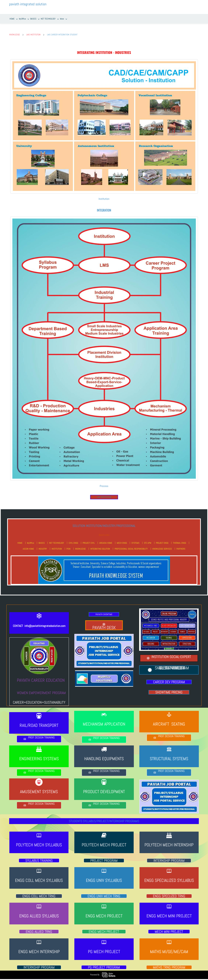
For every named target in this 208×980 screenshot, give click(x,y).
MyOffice (30, 540)
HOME (20, 540)
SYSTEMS (135, 540)
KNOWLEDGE (15, 31)
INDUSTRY (43, 546)
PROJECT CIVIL (89, 540)
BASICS (42, 540)
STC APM (148, 540)
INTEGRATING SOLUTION (100, 546)
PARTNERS (181, 546)
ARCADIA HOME (106, 540)
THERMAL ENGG (179, 540)
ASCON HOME (28, 546)
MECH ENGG (122, 540)
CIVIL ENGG (73, 540)
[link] (104, 58)
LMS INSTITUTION (33, 31)
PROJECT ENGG (162, 540)
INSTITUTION (57, 546)
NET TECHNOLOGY (57, 540)
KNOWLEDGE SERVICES (162, 546)
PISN (68, 546)
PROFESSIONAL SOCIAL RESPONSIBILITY (131, 546)
